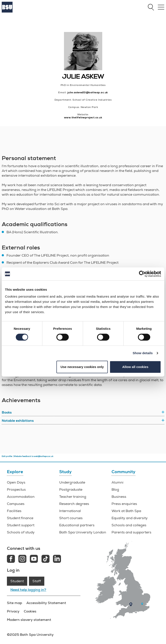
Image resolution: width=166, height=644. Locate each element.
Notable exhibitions (18, 421)
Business (119, 497)
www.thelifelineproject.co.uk (83, 118)
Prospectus (16, 490)
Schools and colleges (129, 525)
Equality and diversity (130, 518)
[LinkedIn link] (57, 559)
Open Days (16, 482)
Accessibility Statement (46, 603)
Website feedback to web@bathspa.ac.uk (34, 456)
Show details (143, 353)
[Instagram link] (22, 559)
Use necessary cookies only (82, 367)
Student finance (20, 518)
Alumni (117, 482)
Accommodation (21, 497)
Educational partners (77, 525)
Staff (37, 581)
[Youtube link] (34, 559)
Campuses (16, 504)
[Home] (7, 11)
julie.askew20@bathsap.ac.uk (88, 93)
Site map (14, 603)
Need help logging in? (28, 590)
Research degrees (74, 504)
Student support (21, 525)
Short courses (71, 518)
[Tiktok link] (45, 559)
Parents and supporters (131, 532)
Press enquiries (124, 504)
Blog (115, 490)
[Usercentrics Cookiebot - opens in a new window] (142, 274)
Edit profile (7, 456)
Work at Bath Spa (126, 511)
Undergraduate (72, 482)
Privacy (13, 611)
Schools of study (21, 532)
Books (7, 412)
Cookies (30, 611)
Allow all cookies (135, 367)
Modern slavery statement (29, 620)
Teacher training (73, 497)
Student (17, 581)
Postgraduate (71, 490)
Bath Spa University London (83, 532)
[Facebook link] (11, 559)
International (70, 511)
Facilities (14, 511)
